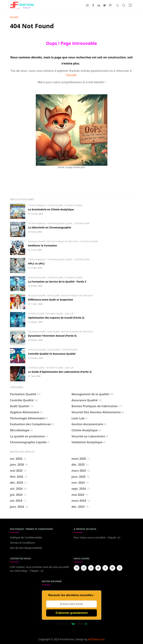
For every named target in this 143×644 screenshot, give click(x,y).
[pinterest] (110, 5)
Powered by (72, 624)
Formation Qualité (73, 205)
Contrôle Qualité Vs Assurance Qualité (52, 354)
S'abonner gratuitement (71, 613)
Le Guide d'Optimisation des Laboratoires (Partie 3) (60, 372)
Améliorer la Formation (43, 245)
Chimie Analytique (37, 205)
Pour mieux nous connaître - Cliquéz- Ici (97, 537)
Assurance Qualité (37, 241)
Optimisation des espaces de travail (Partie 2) (56, 318)
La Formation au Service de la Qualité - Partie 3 (57, 282)
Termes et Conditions (22, 543)
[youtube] (87, 5)
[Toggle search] (124, 5)
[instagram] (120, 568)
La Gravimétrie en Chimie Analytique (51, 209)
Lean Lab (69, 314)
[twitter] (105, 5)
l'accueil (71, 75)
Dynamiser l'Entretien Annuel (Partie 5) (52, 336)
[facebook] (93, 5)
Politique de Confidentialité (26, 537)
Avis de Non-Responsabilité (26, 548)
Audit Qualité (54, 295)
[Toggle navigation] (130, 5)
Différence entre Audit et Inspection (51, 300)
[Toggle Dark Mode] (118, 5)
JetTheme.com (96, 639)
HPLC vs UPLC (37, 264)
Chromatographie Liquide (60, 223)
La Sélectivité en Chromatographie (50, 227)
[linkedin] (99, 5)
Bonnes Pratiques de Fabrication (63, 241)
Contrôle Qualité (55, 205)
